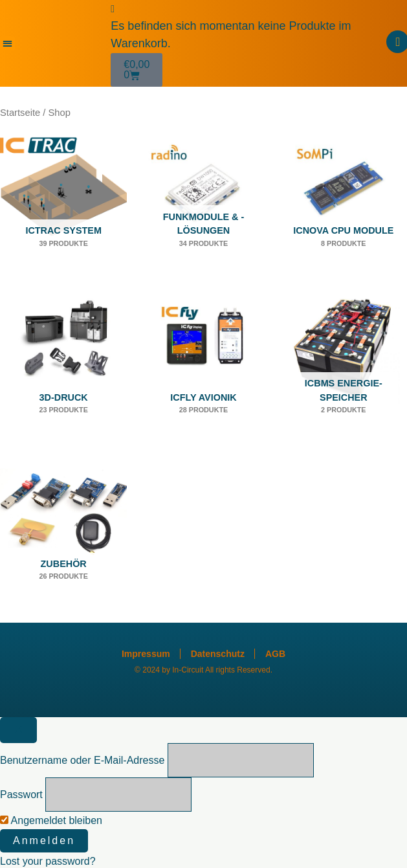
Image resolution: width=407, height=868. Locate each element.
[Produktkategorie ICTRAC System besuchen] (63, 202)
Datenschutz (218, 654)
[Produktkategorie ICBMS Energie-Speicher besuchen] (344, 368)
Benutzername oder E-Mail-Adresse (82, 760)
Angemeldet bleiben (51, 820)
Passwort (21, 795)
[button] (7, 44)
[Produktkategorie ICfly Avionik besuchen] (203, 368)
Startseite (20, 113)
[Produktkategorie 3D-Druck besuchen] (63, 368)
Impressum (146, 654)
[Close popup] (18, 730)
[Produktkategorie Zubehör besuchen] (63, 534)
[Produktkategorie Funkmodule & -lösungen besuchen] (203, 202)
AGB (275, 654)
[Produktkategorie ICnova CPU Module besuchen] (344, 202)
